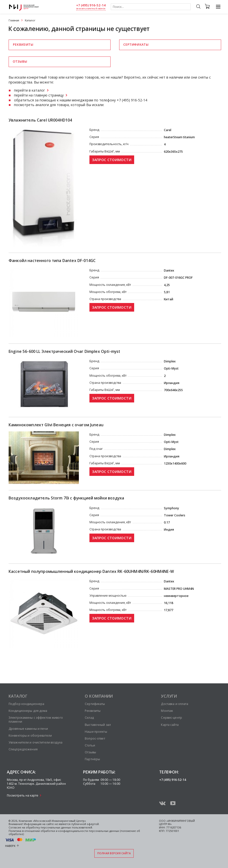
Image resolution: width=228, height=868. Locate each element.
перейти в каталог (29, 90)
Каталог (18, 696)
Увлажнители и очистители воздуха (36, 742)
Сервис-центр (171, 718)
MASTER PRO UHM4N (179, 589)
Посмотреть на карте (23, 795)
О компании (99, 696)
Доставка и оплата (175, 704)
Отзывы (20, 62)
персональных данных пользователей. (67, 827)
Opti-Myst (171, 368)
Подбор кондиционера (26, 704)
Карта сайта (170, 725)
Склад (89, 718)
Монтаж (167, 711)
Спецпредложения (23, 749)
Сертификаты (136, 45)
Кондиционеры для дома (28, 711)
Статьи (90, 745)
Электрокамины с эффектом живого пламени (36, 720)
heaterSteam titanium (179, 137)
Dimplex (170, 361)
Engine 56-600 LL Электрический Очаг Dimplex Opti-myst (64, 351)
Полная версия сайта (114, 853)
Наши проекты (96, 732)
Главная (14, 20)
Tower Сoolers (175, 515)
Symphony (171, 508)
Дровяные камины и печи (28, 729)
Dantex (169, 270)
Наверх (10, 846)
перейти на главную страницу (39, 95)
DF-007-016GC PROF (178, 278)
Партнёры (92, 759)
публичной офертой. (85, 824)
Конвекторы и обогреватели (30, 736)
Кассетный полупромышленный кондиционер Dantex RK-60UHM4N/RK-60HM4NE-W (91, 572)
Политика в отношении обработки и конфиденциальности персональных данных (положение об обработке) (74, 833)
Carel (168, 130)
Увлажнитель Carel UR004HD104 (40, 120)
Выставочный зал (98, 725)
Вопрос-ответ (95, 738)
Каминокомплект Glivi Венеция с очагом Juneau (56, 425)
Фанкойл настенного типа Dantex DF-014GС (52, 261)
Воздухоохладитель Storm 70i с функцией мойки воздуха (66, 498)
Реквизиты (23, 45)
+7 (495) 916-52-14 (91, 5)
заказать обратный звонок (91, 9)
